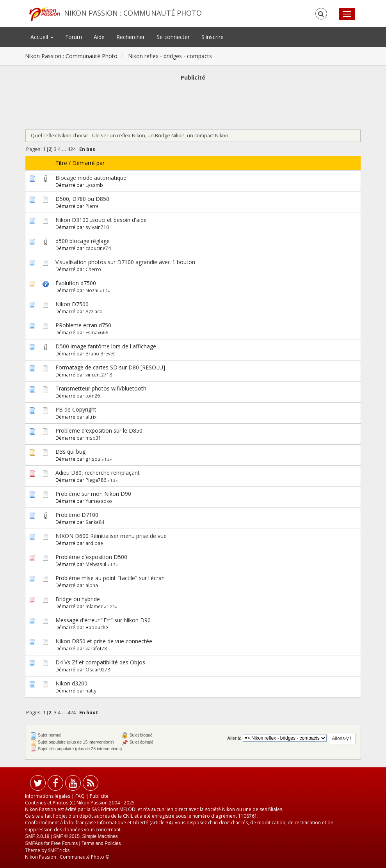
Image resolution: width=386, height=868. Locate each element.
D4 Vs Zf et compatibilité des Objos (100, 662)
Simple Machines (100, 836)
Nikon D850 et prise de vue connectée (104, 641)
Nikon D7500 (72, 304)
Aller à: (234, 738)
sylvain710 (97, 227)
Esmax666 (97, 332)
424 (72, 149)
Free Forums (64, 843)
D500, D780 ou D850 (82, 199)
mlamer (94, 606)
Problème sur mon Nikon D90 (93, 494)
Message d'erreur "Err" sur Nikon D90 (103, 620)
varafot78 (96, 648)
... (65, 149)
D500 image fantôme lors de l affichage (106, 346)
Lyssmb (94, 185)
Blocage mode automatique (91, 178)
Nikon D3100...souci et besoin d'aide (101, 220)
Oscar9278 (98, 669)
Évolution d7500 (76, 283)
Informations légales (48, 796)
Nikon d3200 (71, 683)
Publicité (99, 796)
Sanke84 (95, 522)
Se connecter (173, 37)
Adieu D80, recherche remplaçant (98, 473)
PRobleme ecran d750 (83, 325)
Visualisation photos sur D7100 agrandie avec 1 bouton (125, 262)
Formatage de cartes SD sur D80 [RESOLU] (110, 367)
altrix (91, 417)
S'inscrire (213, 37)
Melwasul (96, 564)
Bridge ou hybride (78, 599)
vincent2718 (99, 375)
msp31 (93, 438)
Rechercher (131, 37)
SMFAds (34, 843)
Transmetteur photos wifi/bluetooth (101, 388)
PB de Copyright (76, 409)
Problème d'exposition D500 (91, 557)
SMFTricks (59, 850)
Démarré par (88, 163)
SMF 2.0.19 (37, 836)
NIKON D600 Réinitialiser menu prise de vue (111, 536)
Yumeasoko (99, 501)
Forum (74, 37)
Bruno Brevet (100, 353)
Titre (61, 163)
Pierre (92, 206)
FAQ (80, 796)
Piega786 (96, 480)
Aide (99, 37)
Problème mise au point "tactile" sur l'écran (110, 578)
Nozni (92, 290)
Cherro (93, 269)
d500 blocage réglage (83, 241)
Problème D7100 (77, 515)
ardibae (94, 543)
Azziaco (94, 311)
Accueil (42, 37)
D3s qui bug (70, 452)
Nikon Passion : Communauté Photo (133, 13)
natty (91, 690)
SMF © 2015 (66, 836)
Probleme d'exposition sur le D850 (99, 430)
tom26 (93, 396)
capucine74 (98, 248)
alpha (92, 585)
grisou (93, 459)
